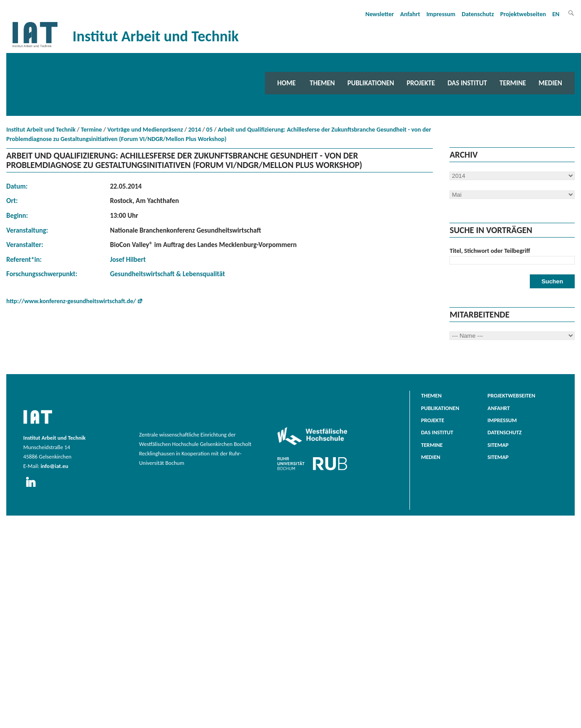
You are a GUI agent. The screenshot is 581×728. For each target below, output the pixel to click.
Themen (322, 83)
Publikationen (371, 83)
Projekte (421, 83)
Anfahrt (410, 14)
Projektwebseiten (523, 14)
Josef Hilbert (128, 259)
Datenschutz (478, 14)
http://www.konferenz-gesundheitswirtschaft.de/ (71, 301)
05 (209, 130)
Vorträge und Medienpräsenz (145, 130)
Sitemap (498, 445)
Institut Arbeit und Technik (41, 130)
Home (287, 83)
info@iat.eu (54, 466)
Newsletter (380, 14)
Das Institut (467, 83)
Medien (550, 83)
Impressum (441, 14)
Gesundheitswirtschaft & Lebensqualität (167, 274)
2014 (194, 130)
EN (556, 14)
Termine (513, 83)
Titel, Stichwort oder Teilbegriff (490, 251)
